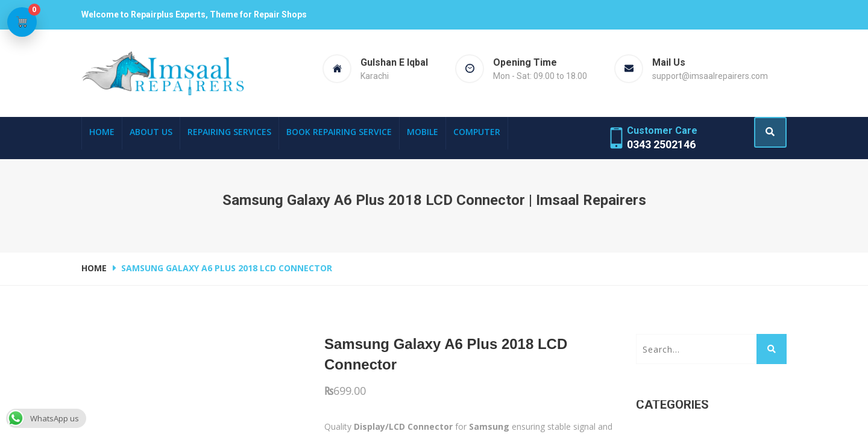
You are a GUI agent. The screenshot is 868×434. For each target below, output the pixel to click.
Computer (477, 132)
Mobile (423, 132)
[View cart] (24, 24)
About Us (151, 132)
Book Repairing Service (339, 132)
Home (102, 132)
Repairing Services (229, 132)
